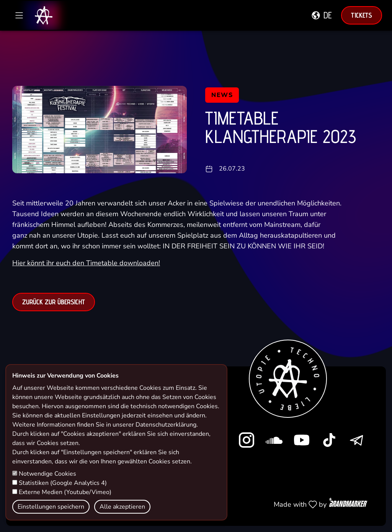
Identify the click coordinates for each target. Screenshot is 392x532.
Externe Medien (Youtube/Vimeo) (62, 492)
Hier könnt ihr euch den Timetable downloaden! (86, 269)
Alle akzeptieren (122, 507)
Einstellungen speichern (51, 507)
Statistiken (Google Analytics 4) (60, 483)
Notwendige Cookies (44, 474)
